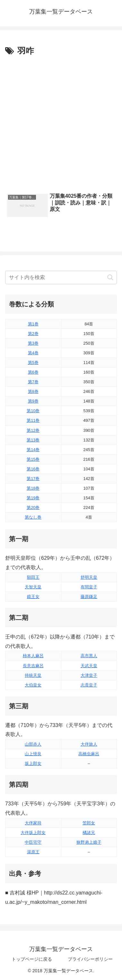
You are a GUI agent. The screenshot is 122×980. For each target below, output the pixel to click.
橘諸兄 (89, 833)
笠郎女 (89, 823)
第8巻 (33, 391)
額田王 (33, 577)
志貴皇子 (89, 685)
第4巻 (33, 353)
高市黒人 (89, 656)
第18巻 (33, 488)
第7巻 (33, 382)
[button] (110, 277)
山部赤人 (33, 744)
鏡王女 (33, 597)
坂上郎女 (33, 763)
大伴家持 (33, 823)
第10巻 (33, 411)
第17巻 (33, 479)
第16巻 (33, 469)
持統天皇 (33, 675)
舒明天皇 (89, 577)
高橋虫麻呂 (89, 754)
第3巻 (33, 343)
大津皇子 (89, 675)
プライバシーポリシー (90, 959)
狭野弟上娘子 (89, 842)
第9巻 (33, 401)
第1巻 (33, 324)
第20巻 (33, 508)
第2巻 (33, 334)
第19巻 (33, 498)
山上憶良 (33, 754)
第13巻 (33, 440)
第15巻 (33, 459)
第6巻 (33, 372)
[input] (61, 277)
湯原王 (33, 852)
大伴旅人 (89, 744)
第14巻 (33, 450)
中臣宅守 (33, 842)
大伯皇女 (33, 685)
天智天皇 (33, 587)
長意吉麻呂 (33, 666)
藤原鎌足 (89, 597)
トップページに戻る (32, 959)
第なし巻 (33, 517)
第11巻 (33, 420)
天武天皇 (89, 666)
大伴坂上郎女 (33, 833)
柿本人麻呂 (33, 656)
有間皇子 (89, 587)
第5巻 (33, 363)
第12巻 (33, 430)
